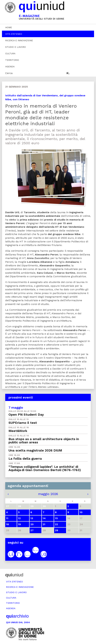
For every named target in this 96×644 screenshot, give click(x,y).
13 (32, 518)
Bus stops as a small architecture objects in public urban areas (44, 441)
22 (56, 524)
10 (81, 512)
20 (32, 524)
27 (32, 530)
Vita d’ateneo (14, 34)
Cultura (10, 53)
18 (7, 524)
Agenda (10, 67)
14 (44, 518)
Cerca (9, 73)
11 (7, 518)
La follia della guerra (25, 459)
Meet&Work (18, 431)
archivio (17, 616)
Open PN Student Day (26, 415)
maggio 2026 (48, 494)
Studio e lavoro (16, 47)
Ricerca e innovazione (19, 40)
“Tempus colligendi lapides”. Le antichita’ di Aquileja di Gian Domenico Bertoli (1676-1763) (45, 468)
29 (57, 530)
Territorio (12, 60)
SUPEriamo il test (23, 423)
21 (44, 524)
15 (56, 518)
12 (19, 518)
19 (19, 524)
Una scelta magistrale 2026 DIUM (35, 450)
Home (9, 27)
